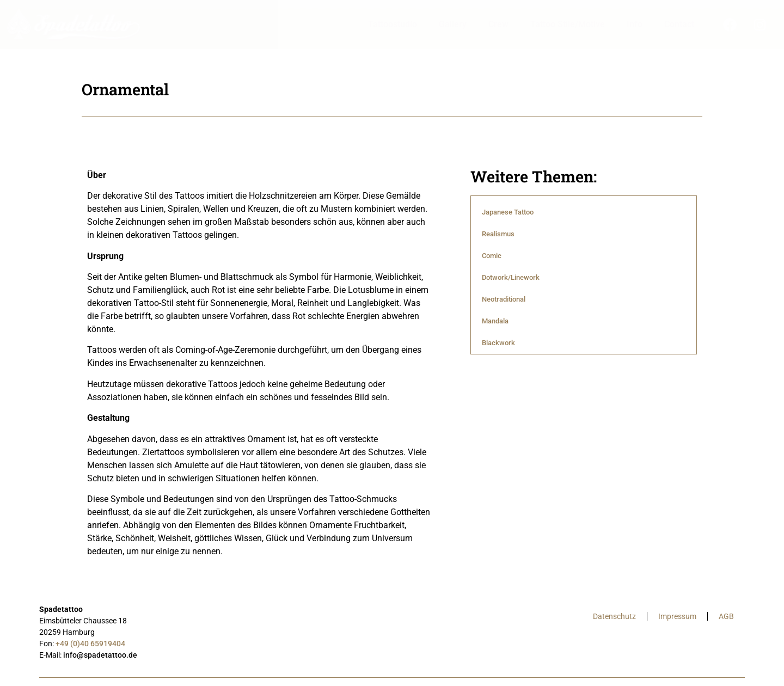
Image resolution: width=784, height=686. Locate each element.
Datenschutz (614, 616)
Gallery (453, 24)
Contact (679, 24)
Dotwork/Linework (511, 277)
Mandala (495, 321)
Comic (492, 256)
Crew (498, 24)
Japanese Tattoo (508, 212)
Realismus (498, 234)
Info (635, 24)
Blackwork (498, 343)
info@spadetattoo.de (100, 655)
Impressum (677, 616)
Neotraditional (504, 299)
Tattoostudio (393, 24)
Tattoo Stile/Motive (568, 24)
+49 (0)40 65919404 (90, 644)
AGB (726, 616)
